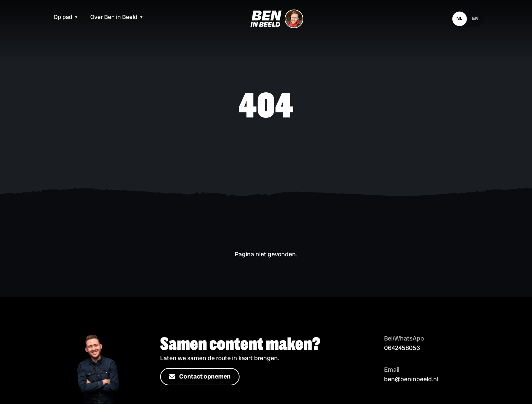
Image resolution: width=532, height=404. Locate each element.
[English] (475, 19)
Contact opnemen (200, 377)
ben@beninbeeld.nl (411, 379)
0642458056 (402, 348)
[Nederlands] (460, 19)
